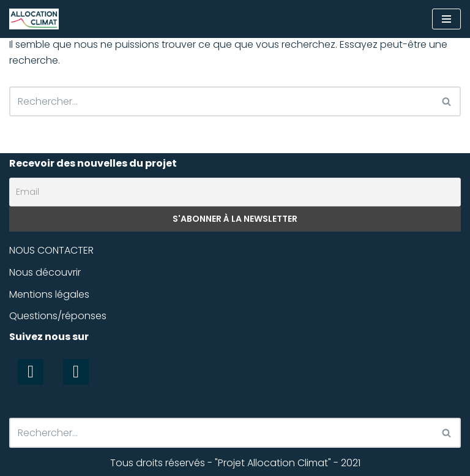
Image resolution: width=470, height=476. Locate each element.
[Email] (235, 192)
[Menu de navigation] (446, 19)
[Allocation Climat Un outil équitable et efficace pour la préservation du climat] (34, 19)
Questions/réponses (58, 316)
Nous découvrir (45, 272)
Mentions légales (49, 294)
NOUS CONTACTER (51, 250)
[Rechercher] (221, 101)
